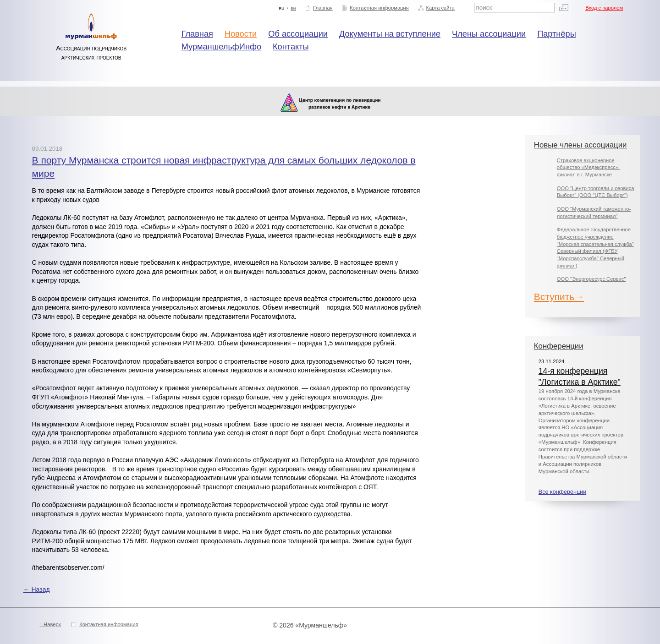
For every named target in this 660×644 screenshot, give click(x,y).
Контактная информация (379, 8)
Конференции (559, 346)
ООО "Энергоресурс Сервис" (591, 279)
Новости (241, 34)
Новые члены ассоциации (580, 145)
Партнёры (557, 34)
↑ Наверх (50, 624)
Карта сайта (440, 8)
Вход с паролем (604, 8)
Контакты (291, 47)
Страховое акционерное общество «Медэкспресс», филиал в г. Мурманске (588, 167)
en (293, 8)
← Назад (37, 589)
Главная (323, 8)
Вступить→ (559, 297)
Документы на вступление (390, 34)
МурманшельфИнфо (221, 47)
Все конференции (562, 492)
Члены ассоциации (489, 34)
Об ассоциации (298, 34)
